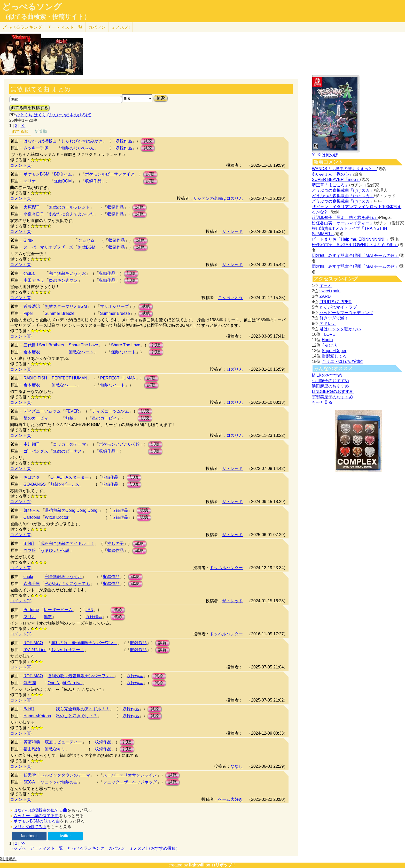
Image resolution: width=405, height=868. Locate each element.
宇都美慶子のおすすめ (332, 397)
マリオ (30, 181)
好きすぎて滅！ (334, 318)
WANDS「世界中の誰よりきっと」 (344, 169)
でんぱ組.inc (35, 650)
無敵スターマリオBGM (66, 306)
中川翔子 (32, 444)
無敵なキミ (55, 749)
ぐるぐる (86, 240)
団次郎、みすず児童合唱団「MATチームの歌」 (355, 256)
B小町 (29, 543)
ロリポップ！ (224, 865)
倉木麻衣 (32, 352)
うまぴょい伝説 (55, 550)
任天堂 (30, 775)
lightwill (197, 865)
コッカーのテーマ (69, 444)
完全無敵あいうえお (67, 273)
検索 (161, 98)
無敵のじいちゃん (78, 148)
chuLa (29, 273)
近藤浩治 (32, 306)
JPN (89, 610)
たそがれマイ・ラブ (338, 307)
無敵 (69, 418)
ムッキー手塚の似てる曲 (36, 816)
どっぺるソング (32, 7)
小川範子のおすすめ (330, 381)
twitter (65, 836)
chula (28, 577)
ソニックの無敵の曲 (59, 782)
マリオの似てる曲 (30, 827)
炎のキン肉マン (63, 280)
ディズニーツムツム (42, 411)
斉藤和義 (32, 742)
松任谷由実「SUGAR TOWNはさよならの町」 (355, 245)
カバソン (97, 27)
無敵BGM (63, 181)
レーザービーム (58, 610)
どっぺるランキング (86, 848)
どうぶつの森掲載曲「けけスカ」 (343, 190)
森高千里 (32, 584)
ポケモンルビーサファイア (110, 174)
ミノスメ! (120, 27)
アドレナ (328, 323)
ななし (237, 766)
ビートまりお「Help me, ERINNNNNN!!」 (351, 239)
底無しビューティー (63, 742)
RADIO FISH (35, 378)
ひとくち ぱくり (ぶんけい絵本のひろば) (54, 115)
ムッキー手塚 (36, 148)
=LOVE (329, 334)
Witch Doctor (57, 517)
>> (23, 125)
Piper (28, 313)
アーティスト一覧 (46, 848)
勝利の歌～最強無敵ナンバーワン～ (84, 643)
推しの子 (115, 543)
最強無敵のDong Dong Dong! (72, 510)
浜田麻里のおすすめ (330, 386)
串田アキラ (34, 280)
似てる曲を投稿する (29, 108)
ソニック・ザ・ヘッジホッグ (130, 782)
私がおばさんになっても (67, 584)
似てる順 (20, 131)
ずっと (326, 285)
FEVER (72, 411)
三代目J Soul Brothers (44, 345)
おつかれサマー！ (68, 650)
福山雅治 (32, 749)
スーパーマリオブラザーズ (48, 247)
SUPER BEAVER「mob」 (336, 180)
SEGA (29, 782)
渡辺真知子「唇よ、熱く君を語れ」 (345, 218)
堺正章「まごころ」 (330, 185)
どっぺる (22, 27)
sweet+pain (330, 291)
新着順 (41, 131)
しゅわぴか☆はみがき (82, 141)
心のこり (330, 345)
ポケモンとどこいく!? (119, 444)
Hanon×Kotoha (37, 716)
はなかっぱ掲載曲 (40, 141)
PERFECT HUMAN (69, 378)
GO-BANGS (35, 484)
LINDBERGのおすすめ (333, 391)
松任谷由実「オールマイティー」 (343, 223)
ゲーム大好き (230, 799)
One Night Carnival (65, 683)
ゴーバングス (36, 451)
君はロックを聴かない (340, 329)
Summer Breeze (60, 313)
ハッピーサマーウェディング (346, 313)
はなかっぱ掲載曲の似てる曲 (40, 810)
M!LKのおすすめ (327, 375)
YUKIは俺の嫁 (325, 155)
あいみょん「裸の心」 (332, 174)
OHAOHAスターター (70, 477)
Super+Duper (334, 351)
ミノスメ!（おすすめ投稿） (154, 848)
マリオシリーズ (114, 306)
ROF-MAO (33, 643)
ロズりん (235, 369)
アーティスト (65, 27)
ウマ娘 (30, 550)
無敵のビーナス (67, 451)
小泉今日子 (34, 214)
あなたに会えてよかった (72, 214)
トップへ (18, 848)
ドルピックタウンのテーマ (65, 775)
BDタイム (63, 174)
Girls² (28, 240)
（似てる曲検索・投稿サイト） (46, 17)
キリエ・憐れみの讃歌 (342, 361)
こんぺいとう (230, 298)
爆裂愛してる (334, 356)
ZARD (325, 296)
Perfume (31, 610)
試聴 (148, 141)
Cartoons (32, 517)
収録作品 (124, 141)
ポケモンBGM (36, 174)
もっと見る (322, 402)
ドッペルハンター (226, 568)
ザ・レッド (232, 231)
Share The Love (83, 345)
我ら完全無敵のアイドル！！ (67, 543)
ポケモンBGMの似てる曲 (37, 821)
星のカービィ (36, 418)
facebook (29, 836)
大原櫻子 (32, 207)
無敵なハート (81, 352)
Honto (327, 340)
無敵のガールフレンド (69, 207)
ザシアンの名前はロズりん (218, 198)
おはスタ (32, 477)
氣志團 (30, 683)
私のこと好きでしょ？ (76, 716)
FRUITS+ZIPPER (336, 302)
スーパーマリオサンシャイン (130, 775)
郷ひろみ (32, 510)
